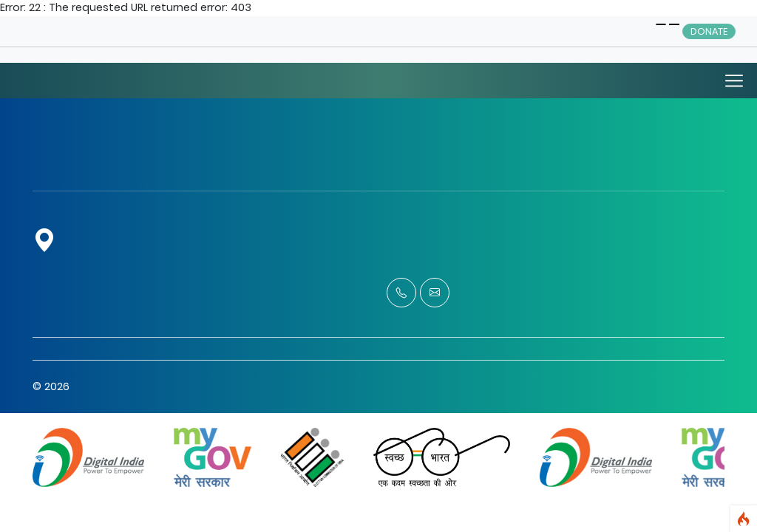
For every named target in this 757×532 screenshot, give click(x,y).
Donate (709, 31)
